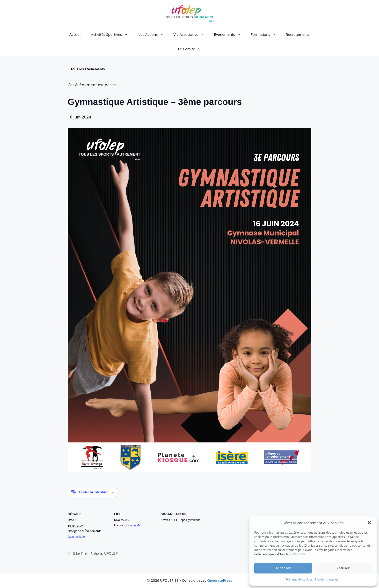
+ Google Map (133, 525)
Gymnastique (76, 537)
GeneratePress (220, 580)
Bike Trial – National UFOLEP (95, 553)
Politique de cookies (299, 579)
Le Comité (192, 49)
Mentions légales (327, 579)
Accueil (75, 34)
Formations (266, 34)
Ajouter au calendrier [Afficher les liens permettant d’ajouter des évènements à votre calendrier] (93, 492)
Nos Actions (153, 34)
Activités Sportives (112, 34)
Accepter (283, 568)
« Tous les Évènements (86, 69)
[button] (369, 523)
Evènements (230, 34)
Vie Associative (191, 34)
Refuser (343, 568)
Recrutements (298, 34)
